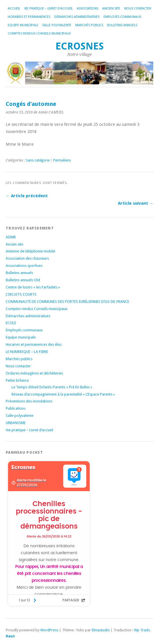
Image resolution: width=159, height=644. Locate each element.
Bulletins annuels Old (23, 280)
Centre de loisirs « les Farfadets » (33, 287)
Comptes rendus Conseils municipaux (39, 34)
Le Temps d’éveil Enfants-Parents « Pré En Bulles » (52, 387)
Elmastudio (101, 630)
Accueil (14, 8)
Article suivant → (136, 203)
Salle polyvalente (57, 25)
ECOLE (11, 323)
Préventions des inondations (29, 401)
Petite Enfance (17, 380)
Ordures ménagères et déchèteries (34, 373)
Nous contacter (138, 8)
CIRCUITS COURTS (21, 294)
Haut (10, 636)
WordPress (49, 630)
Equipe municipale (23, 25)
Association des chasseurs (27, 258)
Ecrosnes (80, 46)
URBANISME (16, 423)
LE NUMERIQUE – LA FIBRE (27, 352)
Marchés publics (89, 25)
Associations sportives (24, 266)
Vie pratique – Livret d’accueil (48, 8)
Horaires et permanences (29, 17)
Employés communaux (122, 17)
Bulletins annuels (122, 25)
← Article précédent (27, 196)
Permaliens (62, 160)
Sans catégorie (38, 160)
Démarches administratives (77, 17)
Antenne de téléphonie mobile (30, 251)
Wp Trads (142, 630)
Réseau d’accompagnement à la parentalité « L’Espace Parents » (63, 394)
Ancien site (111, 8)
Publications (16, 408)
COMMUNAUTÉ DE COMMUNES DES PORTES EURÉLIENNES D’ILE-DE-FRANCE (67, 302)
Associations (88, 8)
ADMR (11, 237)
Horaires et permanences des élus (34, 344)
